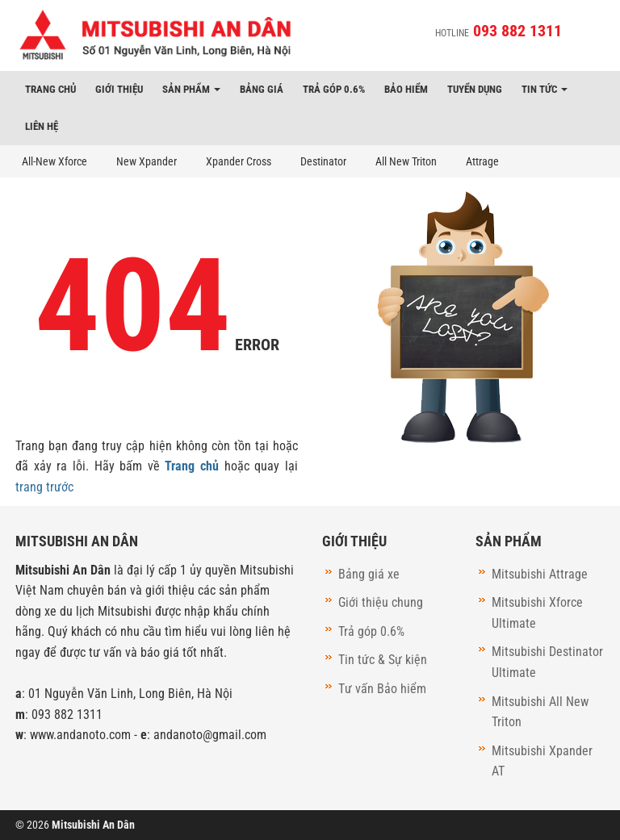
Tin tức (545, 89)
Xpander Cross (239, 161)
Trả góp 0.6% (334, 89)
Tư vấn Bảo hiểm (382, 689)
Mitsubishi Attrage (540, 574)
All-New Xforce (54, 161)
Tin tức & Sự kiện (383, 660)
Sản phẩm (191, 89)
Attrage (482, 161)
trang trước (44, 487)
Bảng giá (262, 89)
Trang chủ (50, 89)
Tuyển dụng (475, 89)
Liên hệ (42, 126)
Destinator (323, 161)
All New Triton (406, 161)
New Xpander (147, 161)
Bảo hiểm (406, 89)
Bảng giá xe (369, 574)
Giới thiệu (119, 89)
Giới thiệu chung (381, 602)
